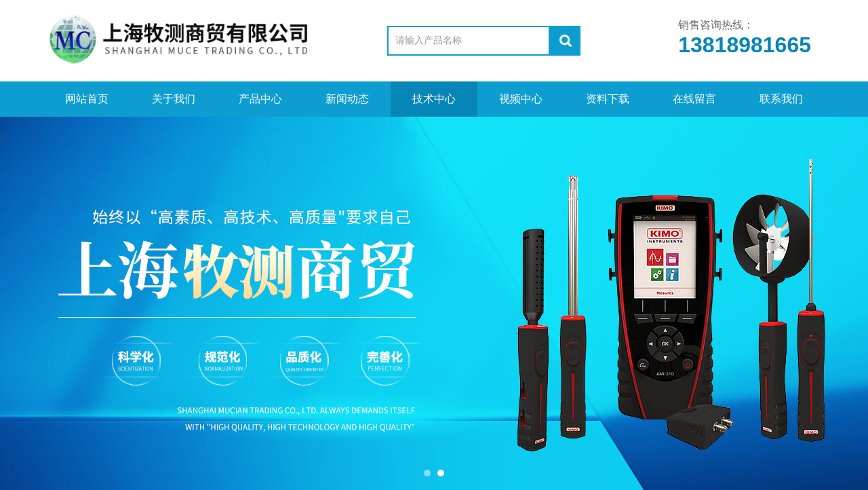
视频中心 (521, 99)
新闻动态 (347, 99)
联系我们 (781, 99)
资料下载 (608, 99)
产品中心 (260, 99)
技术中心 (434, 99)
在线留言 (694, 99)
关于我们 (174, 99)
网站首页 (87, 99)
